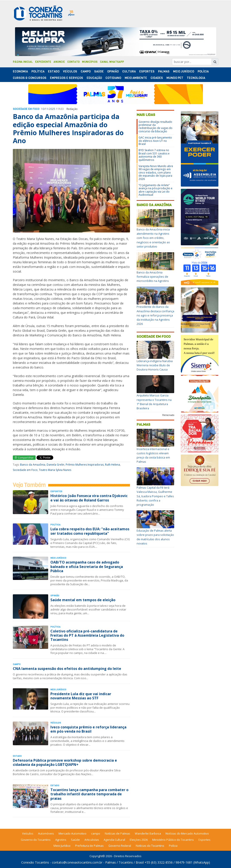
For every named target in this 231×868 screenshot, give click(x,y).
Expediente (43, 62)
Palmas (164, 71)
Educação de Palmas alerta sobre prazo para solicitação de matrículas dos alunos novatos (155, 537)
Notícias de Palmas (117, 833)
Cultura (129, 71)
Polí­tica (38, 71)
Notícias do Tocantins (150, 846)
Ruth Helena (113, 465)
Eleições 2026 (139, 840)
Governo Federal (120, 846)
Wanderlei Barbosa (148, 833)
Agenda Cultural (114, 840)
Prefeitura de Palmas (89, 846)
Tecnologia (196, 78)
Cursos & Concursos (30, 78)
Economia (20, 71)
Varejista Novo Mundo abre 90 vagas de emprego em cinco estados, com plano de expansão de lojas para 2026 (156, 173)
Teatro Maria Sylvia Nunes (55, 470)
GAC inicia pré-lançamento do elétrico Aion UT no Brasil (155, 141)
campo (96, 833)
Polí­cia (203, 71)
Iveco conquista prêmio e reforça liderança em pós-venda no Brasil (88, 729)
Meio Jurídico (184, 71)
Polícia (173, 846)
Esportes (147, 71)
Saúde (99, 71)
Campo (86, 71)
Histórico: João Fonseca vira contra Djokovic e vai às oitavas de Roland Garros (89, 498)
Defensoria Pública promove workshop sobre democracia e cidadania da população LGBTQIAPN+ (65, 762)
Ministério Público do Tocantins (173, 840)
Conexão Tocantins (35, 862)
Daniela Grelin (55, 465)
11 (47, 109)
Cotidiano (113, 78)
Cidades (157, 78)
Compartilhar (24, 457)
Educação (94, 78)
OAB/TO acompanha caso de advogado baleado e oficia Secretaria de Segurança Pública (87, 566)
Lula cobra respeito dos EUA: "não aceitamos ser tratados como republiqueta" (90, 531)
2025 (52, 109)
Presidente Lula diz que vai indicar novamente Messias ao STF (81, 696)
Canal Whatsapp (112, 62)
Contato (73, 62)
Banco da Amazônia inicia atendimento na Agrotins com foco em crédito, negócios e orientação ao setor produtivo (153, 238)
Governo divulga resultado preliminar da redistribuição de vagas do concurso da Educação (156, 127)
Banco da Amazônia (33, 465)
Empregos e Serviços (67, 78)
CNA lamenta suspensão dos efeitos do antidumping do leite (67, 669)
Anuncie (59, 62)
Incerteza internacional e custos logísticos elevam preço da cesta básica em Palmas (153, 455)
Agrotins (61, 840)
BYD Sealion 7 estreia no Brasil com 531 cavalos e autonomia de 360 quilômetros (154, 155)
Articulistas (92, 840)
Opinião (113, 71)
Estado (54, 71)
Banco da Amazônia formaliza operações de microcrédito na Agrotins (153, 277)
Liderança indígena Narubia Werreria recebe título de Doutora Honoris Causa (155, 365)
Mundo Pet (175, 78)
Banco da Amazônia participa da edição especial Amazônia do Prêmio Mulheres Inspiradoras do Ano (68, 129)
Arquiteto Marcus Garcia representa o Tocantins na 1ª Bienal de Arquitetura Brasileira (154, 402)
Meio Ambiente (136, 78)
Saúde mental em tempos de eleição (83, 600)
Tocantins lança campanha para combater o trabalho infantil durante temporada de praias (89, 794)
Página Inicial (23, 62)
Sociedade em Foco (26, 109)
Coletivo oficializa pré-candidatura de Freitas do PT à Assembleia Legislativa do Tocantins (87, 635)
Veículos (70, 71)
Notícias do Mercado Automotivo (187, 833)
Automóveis (46, 833)
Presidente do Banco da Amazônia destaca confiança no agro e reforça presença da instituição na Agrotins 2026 (155, 315)
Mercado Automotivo (73, 833)
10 (43, 109)
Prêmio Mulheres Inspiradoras (85, 465)
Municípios (90, 62)
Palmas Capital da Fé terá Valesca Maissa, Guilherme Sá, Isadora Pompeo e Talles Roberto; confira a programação (155, 496)
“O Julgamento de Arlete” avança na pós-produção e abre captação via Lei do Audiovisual (156, 190)
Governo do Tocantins (36, 840)
